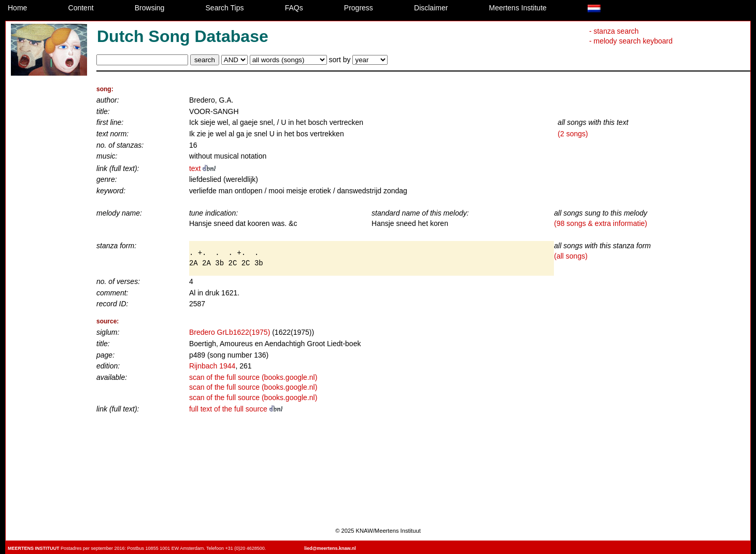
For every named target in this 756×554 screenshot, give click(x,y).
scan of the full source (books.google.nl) (253, 377)
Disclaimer (431, 8)
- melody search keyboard (631, 41)
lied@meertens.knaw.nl (330, 548)
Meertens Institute (518, 8)
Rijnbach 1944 (212, 366)
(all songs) (571, 256)
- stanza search (614, 31)
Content (81, 8)
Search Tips (225, 8)
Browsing (150, 8)
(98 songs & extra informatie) (601, 223)
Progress (359, 8)
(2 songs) (573, 134)
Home (17, 8)
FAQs (294, 8)
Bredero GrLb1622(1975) (230, 332)
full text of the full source (236, 409)
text (202, 168)
